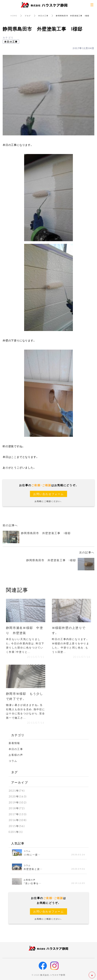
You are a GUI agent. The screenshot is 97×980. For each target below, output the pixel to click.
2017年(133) (18, 814)
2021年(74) (17, 791)
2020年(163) (18, 796)
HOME (14, 16)
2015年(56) (17, 826)
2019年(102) (18, 802)
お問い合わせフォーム (49, 494)
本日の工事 (43, 16)
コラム (13, 761)
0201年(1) (16, 832)
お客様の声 (16, 755)
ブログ (28, 16)
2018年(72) (17, 808)
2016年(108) (18, 820)
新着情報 (14, 743)
